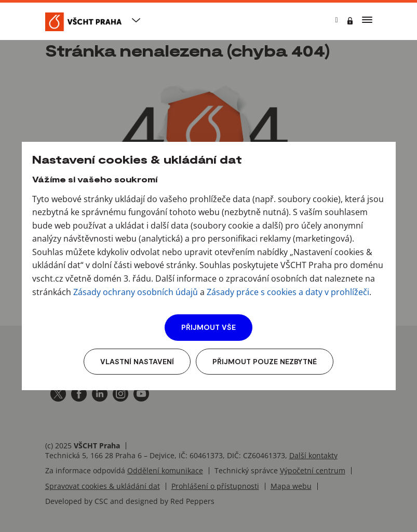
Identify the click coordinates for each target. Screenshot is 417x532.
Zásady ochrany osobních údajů (136, 292)
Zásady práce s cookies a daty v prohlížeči (288, 292)
